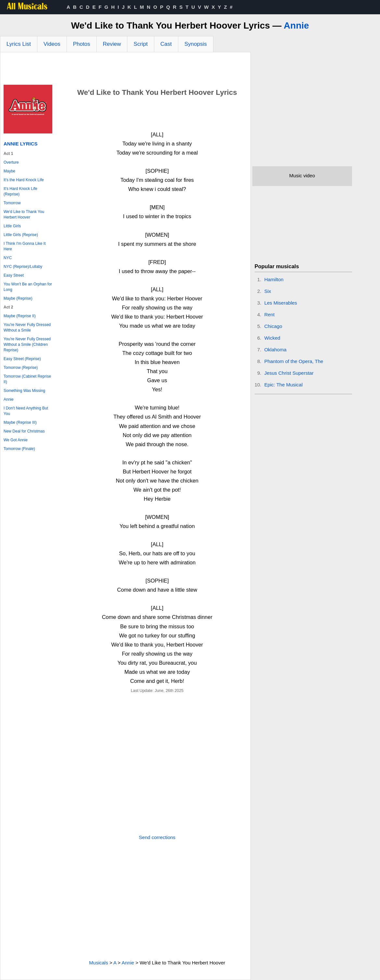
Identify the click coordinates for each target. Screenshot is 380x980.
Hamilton (274, 279)
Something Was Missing (24, 391)
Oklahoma (275, 350)
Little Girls (12, 226)
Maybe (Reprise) (18, 298)
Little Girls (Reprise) (21, 235)
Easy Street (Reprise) (22, 359)
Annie (297, 25)
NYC (8, 258)
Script (140, 44)
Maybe (9, 171)
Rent (270, 314)
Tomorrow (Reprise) (21, 368)
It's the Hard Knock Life (24, 180)
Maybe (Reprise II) (20, 316)
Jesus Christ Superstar (289, 373)
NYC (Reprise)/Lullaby (23, 267)
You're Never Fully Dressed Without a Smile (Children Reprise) (27, 345)
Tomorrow (12, 203)
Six (268, 291)
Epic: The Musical (284, 385)
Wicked (272, 338)
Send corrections (157, 837)
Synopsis (196, 44)
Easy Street (14, 275)
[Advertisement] (125, 70)
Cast (166, 44)
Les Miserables (281, 303)
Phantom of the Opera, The (294, 361)
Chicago (273, 326)
